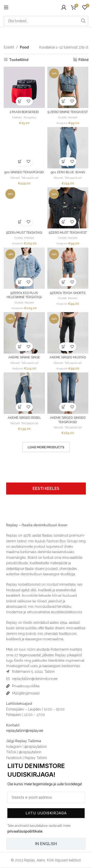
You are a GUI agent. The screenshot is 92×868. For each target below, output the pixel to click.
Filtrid (83, 60)
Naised (73, 117)
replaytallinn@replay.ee (25, 731)
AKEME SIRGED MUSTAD (68, 357)
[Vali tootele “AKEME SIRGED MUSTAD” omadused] (63, 347)
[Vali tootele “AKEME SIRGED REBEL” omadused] (20, 407)
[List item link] (46, 679)
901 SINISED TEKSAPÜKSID (24, 172)
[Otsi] (46, 21)
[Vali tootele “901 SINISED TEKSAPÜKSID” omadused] (20, 162)
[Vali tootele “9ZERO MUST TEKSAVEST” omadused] (63, 222)
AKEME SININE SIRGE (24, 357)
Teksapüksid (30, 178)
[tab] (46, 489)
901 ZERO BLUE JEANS (68, 172)
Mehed (17, 117)
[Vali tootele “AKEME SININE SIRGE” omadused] (20, 347)
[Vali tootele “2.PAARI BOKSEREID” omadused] (20, 101)
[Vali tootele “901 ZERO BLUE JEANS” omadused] (63, 162)
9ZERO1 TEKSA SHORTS (68, 293)
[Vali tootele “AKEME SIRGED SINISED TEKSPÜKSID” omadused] (63, 407)
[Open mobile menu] (6, 7)
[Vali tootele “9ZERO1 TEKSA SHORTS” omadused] (63, 282)
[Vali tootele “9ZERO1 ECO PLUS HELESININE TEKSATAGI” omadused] (20, 282)
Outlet (62, 117)
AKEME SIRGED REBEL (24, 418)
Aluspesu (30, 117)
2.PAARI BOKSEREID (24, 112)
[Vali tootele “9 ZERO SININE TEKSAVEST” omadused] (63, 101)
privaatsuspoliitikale (25, 831)
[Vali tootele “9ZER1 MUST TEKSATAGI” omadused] (20, 222)
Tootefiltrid (19, 60)
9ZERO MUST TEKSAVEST (68, 233)
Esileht (9, 47)
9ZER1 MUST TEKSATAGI (24, 233)
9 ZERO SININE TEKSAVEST (68, 112)
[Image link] (18, 512)
